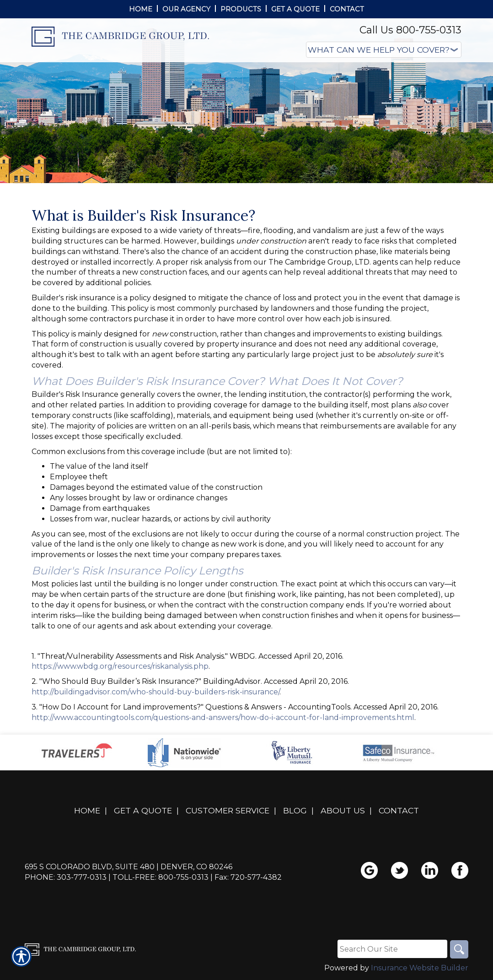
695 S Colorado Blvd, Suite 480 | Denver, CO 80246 (129, 867)
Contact (399, 810)
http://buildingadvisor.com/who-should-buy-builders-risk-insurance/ (155, 692)
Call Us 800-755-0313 (410, 30)
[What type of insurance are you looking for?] (384, 50)
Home (87, 810)
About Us (343, 810)
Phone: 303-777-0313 (66, 877)
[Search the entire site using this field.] (392, 949)
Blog (295, 810)
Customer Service (228, 810)
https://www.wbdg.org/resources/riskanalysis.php (120, 666)
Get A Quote (143, 810)
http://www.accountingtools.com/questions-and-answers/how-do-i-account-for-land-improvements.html (223, 717)
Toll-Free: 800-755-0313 (161, 877)
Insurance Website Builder (420, 968)
